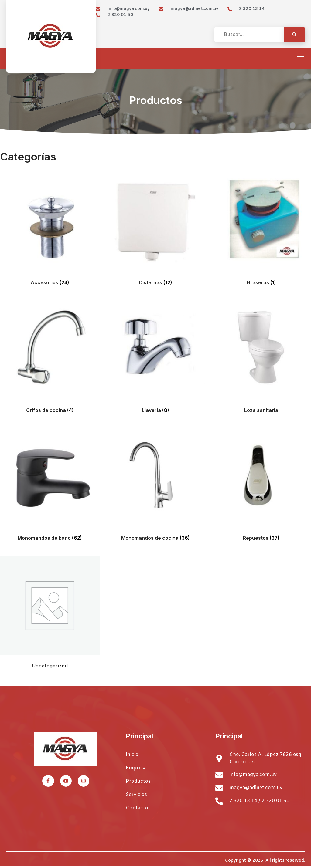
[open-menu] (300, 59)
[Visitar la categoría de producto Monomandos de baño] (50, 486)
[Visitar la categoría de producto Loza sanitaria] (261, 358)
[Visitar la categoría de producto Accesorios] (50, 230)
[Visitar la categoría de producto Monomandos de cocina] (155, 486)
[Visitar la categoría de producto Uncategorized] (50, 614)
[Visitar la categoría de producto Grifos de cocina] (50, 358)
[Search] (294, 35)
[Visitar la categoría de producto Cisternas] (155, 230)
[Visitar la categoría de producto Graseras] (261, 230)
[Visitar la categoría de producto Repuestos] (261, 486)
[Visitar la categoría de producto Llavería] (155, 358)
